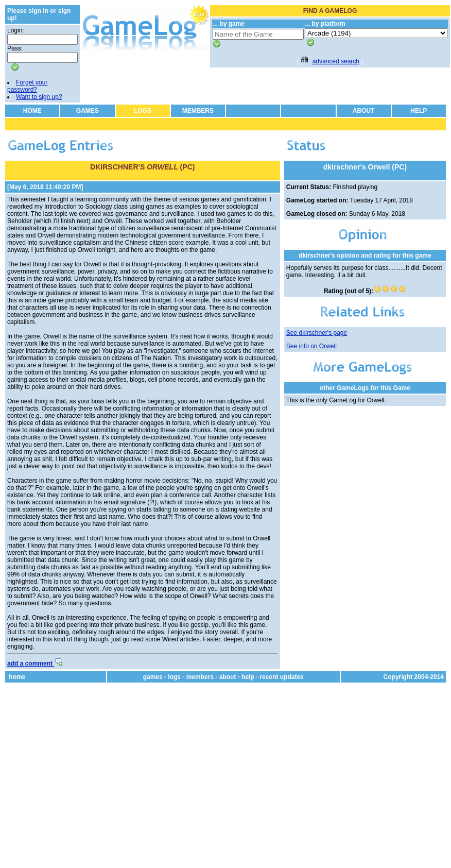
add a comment (35, 663)
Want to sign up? (39, 97)
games (153, 677)
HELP (419, 111)
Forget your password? (27, 86)
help (248, 677)
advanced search (336, 61)
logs (174, 677)
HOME (32, 111)
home (17, 677)
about (228, 677)
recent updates (281, 677)
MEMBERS (198, 111)
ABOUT (364, 111)
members (200, 677)
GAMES (88, 111)
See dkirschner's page (317, 333)
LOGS (143, 111)
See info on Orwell (311, 346)
